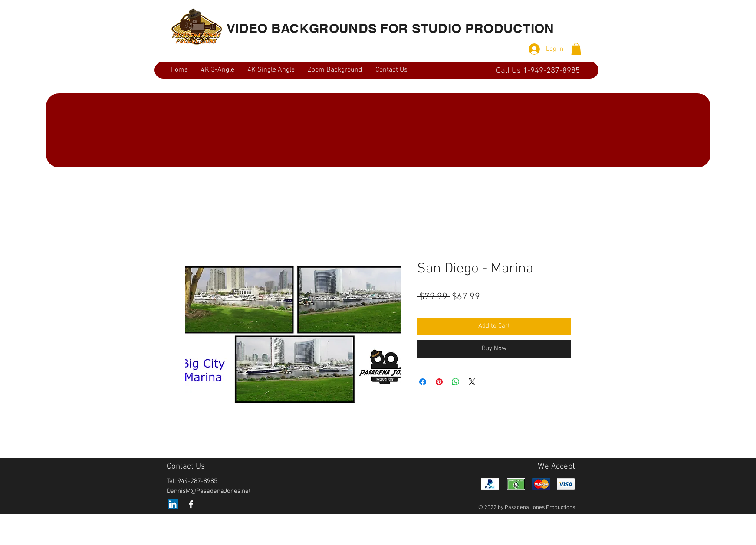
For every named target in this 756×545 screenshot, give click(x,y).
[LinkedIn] (173, 504)
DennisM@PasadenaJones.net (209, 491)
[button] (576, 49)
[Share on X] (472, 382)
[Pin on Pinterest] (439, 382)
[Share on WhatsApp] (456, 382)
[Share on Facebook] (423, 382)
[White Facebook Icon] (191, 504)
